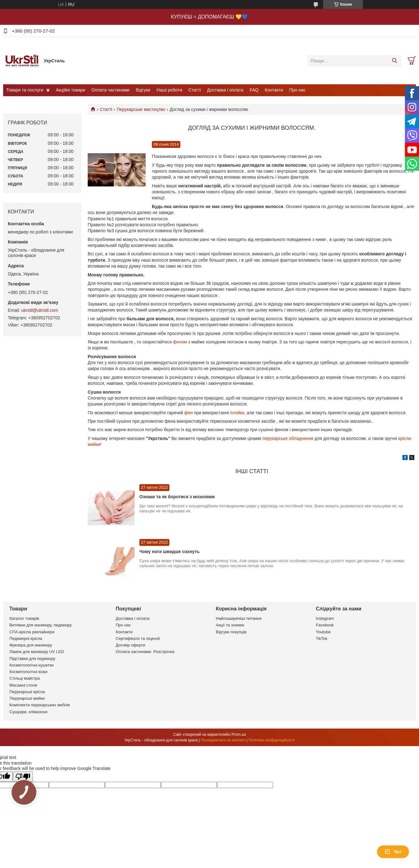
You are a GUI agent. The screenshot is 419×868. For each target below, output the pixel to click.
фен (188, 413)
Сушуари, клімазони (28, 712)
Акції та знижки (230, 625)
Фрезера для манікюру (31, 645)
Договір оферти (131, 645)
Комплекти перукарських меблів (40, 705)
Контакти (274, 90)
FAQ (254, 90)
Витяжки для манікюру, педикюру (41, 625)
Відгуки (143, 90)
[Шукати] (394, 61)
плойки (237, 413)
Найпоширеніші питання (239, 618)
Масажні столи (23, 685)
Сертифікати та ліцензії (138, 638)
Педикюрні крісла (26, 638)
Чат (393, 852)
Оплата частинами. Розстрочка (145, 652)
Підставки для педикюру (32, 659)
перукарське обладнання (288, 438)
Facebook (325, 625)
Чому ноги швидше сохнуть (169, 552)
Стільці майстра (25, 678)
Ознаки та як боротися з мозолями (177, 497)
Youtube (323, 632)
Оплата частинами (110, 90)
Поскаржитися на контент (223, 740)
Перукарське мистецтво (141, 109)
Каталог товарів (24, 618)
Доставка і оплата (225, 90)
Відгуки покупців (231, 632)
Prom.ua (239, 735)
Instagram (325, 618)
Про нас (297, 90)
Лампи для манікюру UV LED (37, 652)
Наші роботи (169, 90)
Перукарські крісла (27, 692)
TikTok (322, 638)
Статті (195, 90)
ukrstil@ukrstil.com (40, 310)
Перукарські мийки (27, 698)
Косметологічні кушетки (31, 665)
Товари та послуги (25, 90)
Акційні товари (70, 90)
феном (180, 342)
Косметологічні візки (28, 672)
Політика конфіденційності (272, 740)
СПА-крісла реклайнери (32, 632)
